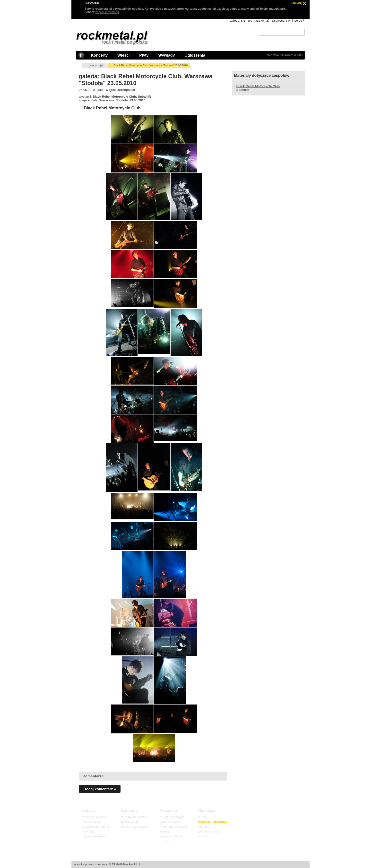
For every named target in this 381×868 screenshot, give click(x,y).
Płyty (144, 55)
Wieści (123, 55)
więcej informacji (107, 12)
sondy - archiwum (172, 836)
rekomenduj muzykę (174, 827)
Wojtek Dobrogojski (120, 90)
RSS (168, 841)
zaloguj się (238, 21)
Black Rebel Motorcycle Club (112, 108)
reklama (204, 827)
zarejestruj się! (281, 21)
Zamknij (296, 3)
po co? (299, 21)
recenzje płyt (91, 822)
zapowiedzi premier (96, 827)
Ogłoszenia (195, 55)
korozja (165, 832)
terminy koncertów (134, 817)
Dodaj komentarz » (100, 789)
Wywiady (166, 55)
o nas (202, 817)
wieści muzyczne (94, 817)
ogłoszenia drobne (95, 836)
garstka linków (170, 822)
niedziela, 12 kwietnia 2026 (285, 55)
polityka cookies (210, 832)
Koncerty (99, 55)
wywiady (88, 832)
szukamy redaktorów (213, 822)
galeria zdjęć (96, 65)
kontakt (203, 836)
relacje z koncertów (134, 827)
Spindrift (243, 90)
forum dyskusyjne (172, 817)
